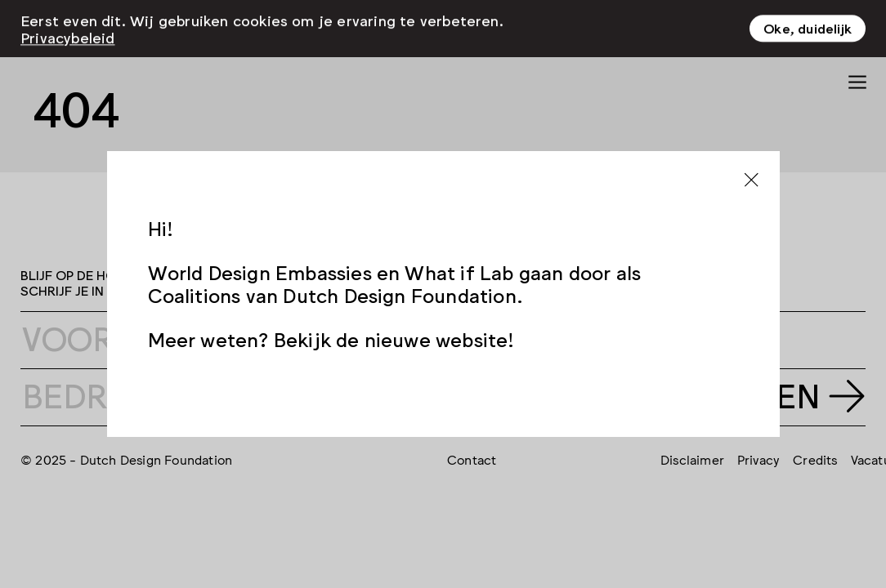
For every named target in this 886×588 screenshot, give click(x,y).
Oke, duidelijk (808, 21)
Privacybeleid (68, 30)
